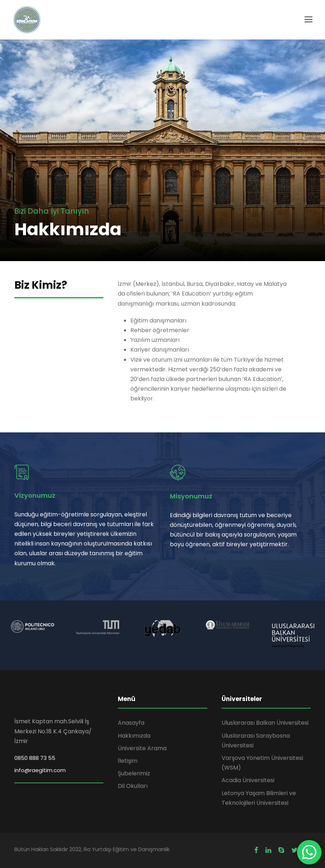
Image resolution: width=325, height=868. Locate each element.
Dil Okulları (133, 786)
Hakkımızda (134, 736)
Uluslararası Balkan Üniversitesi (265, 723)
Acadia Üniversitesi (248, 780)
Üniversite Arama (142, 748)
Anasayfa (131, 723)
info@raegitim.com (40, 770)
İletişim (128, 761)
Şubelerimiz (134, 773)
